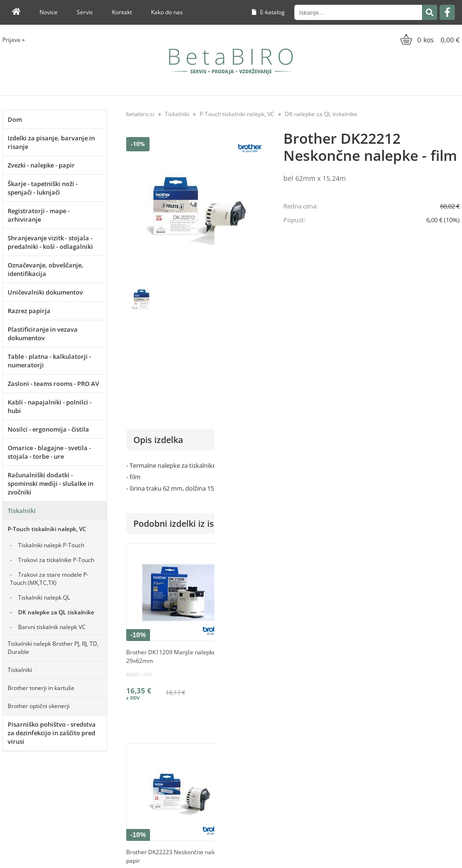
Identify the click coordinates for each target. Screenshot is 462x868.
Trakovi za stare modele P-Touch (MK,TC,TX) (49, 579)
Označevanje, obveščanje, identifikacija (45, 269)
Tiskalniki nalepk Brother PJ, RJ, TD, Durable (53, 648)
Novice (49, 12)
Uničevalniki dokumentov (45, 292)
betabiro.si (140, 114)
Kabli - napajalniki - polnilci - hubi (50, 406)
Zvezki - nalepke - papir (41, 165)
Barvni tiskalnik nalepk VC (52, 627)
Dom (15, 119)
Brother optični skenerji (39, 706)
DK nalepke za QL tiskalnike (56, 612)
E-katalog (268, 12)
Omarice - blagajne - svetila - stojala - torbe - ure (49, 452)
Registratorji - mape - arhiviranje (39, 215)
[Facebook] (447, 12)
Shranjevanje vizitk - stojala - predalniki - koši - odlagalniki (50, 242)
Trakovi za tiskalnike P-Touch (56, 560)
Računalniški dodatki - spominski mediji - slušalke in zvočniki (50, 483)
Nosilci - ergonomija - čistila (48, 429)
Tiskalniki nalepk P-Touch (51, 545)
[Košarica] (429, 39)
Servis (85, 12)
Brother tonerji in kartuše (41, 688)
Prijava (14, 40)
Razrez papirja (29, 311)
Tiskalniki (22, 511)
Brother (449, 319)
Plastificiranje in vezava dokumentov (43, 334)
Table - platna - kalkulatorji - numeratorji (49, 361)
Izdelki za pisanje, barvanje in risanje (51, 142)
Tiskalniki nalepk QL (44, 597)
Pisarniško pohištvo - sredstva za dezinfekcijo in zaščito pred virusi (52, 733)
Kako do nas (167, 12)
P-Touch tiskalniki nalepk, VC (47, 529)
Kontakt (122, 12)
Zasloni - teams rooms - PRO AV (53, 384)
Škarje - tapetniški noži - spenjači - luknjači (43, 188)
